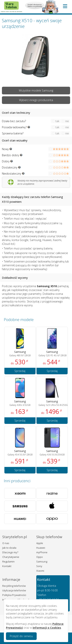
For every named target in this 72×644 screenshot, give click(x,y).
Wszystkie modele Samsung (36, 90)
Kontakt (7, 566)
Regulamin (8, 561)
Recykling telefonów (14, 586)
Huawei (41, 548)
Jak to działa (9, 548)
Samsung (42, 561)
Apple (40, 543)
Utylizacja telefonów (14, 590)
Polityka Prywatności (14, 595)
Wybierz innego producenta (36, 100)
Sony (39, 566)
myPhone (42, 552)
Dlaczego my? (10, 552)
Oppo (40, 557)
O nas (6, 543)
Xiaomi (40, 571)
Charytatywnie (11, 557)
